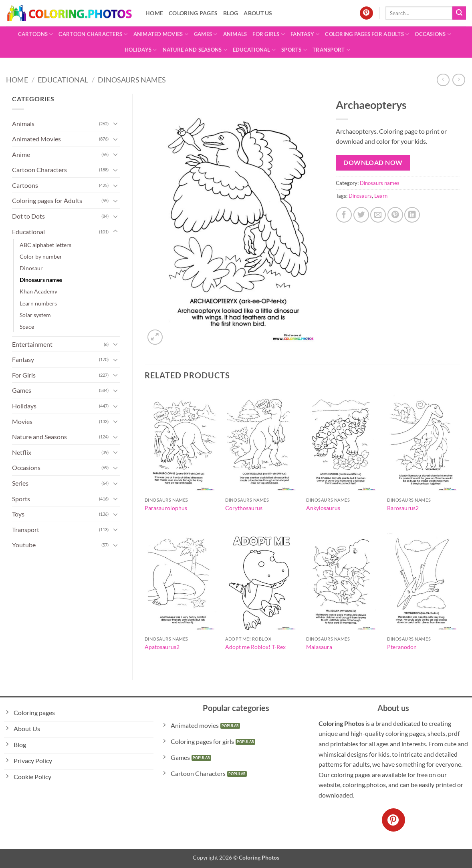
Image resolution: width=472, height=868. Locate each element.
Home (154, 13)
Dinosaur (31, 268)
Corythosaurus (244, 508)
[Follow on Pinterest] (366, 13)
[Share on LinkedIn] (412, 215)
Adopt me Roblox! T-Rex (255, 647)
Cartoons (36, 34)
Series (20, 483)
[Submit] (459, 13)
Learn (381, 196)
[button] (155, 337)
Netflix (22, 452)
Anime (21, 154)
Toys (18, 514)
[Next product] (443, 80)
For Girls (269, 34)
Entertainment (32, 344)
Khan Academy (38, 291)
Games (206, 34)
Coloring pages (193, 13)
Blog (231, 13)
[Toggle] (115, 123)
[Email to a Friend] (378, 215)
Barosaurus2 (403, 508)
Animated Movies (161, 34)
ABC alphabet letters (45, 245)
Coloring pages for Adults (367, 34)
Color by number (41, 256)
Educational (254, 50)
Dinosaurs (360, 196)
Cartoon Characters (93, 34)
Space (27, 327)
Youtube (24, 545)
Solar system (35, 315)
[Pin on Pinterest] (395, 215)
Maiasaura (319, 647)
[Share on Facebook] (344, 215)
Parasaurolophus (166, 508)
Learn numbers (38, 303)
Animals (235, 34)
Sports (294, 50)
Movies (22, 421)
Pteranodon (402, 647)
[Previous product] (459, 80)
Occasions (433, 34)
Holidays (141, 50)
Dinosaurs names (132, 80)
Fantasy (305, 34)
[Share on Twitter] (361, 215)
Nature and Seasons (195, 50)
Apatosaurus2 (162, 647)
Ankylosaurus (323, 508)
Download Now (373, 163)
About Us (258, 13)
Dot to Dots (28, 216)
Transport (331, 50)
